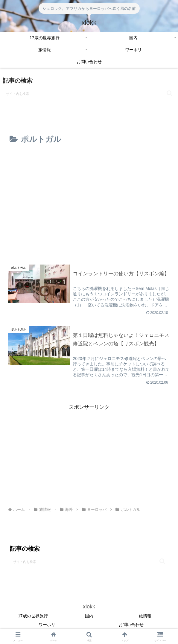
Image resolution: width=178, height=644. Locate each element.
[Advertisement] (89, 171)
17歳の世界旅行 (33, 616)
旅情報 (145, 616)
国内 (89, 616)
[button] (169, 93)
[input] (89, 93)
